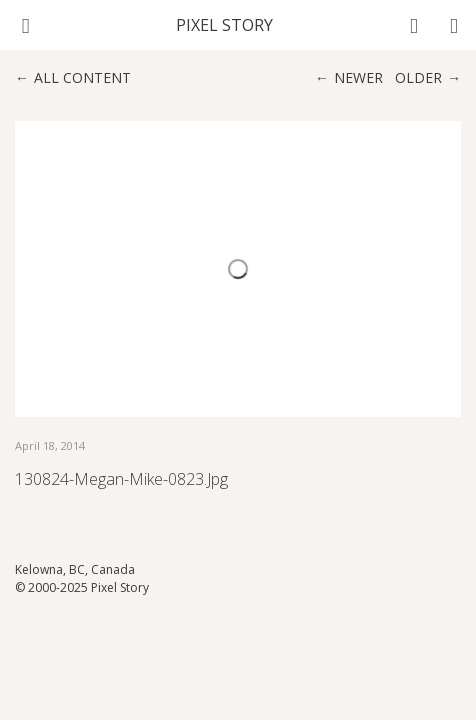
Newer (358, 77)
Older (418, 77)
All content (82, 77)
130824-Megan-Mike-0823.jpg (121, 479)
